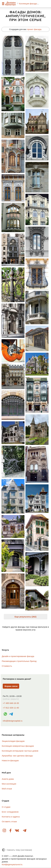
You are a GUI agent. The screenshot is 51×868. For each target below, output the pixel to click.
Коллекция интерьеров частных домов (20, 751)
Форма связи (11, 686)
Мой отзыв (7, 789)
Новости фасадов (10, 760)
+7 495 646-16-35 (11, 703)
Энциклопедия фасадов (13, 741)
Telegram (24, 831)
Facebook (11, 831)
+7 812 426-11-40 (11, 708)
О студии (6, 807)
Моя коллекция (9, 784)
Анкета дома (8, 779)
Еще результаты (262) (25, 617)
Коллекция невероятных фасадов (18, 746)
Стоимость (7, 666)
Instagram (4, 831)
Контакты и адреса (11, 817)
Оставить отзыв (9, 821)
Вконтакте (17, 831)
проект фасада (34, 29)
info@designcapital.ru (13, 721)
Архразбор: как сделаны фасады (17, 756)
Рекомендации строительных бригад (19, 661)
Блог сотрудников (10, 812)
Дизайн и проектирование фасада (18, 656)
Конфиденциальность (12, 864)
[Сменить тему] (17, 850)
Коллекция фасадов (29, 4)
